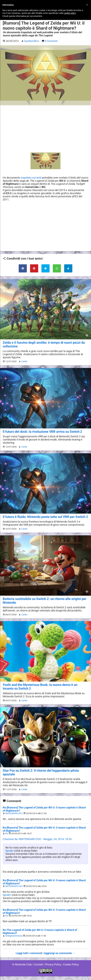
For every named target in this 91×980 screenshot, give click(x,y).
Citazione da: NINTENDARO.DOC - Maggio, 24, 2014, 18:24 (37, 843)
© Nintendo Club (21, 968)
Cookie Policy (71, 968)
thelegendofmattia (14, 940)
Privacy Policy (53, 968)
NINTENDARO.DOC (14, 817)
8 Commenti (52, 41)
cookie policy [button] (70, 13)
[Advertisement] (45, 129)
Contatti (38, 968)
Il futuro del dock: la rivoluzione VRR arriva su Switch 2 (42, 432)
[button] (87, 5)
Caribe (24, 361)
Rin (7, 837)
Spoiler (10, 854)
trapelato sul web (31, 178)
